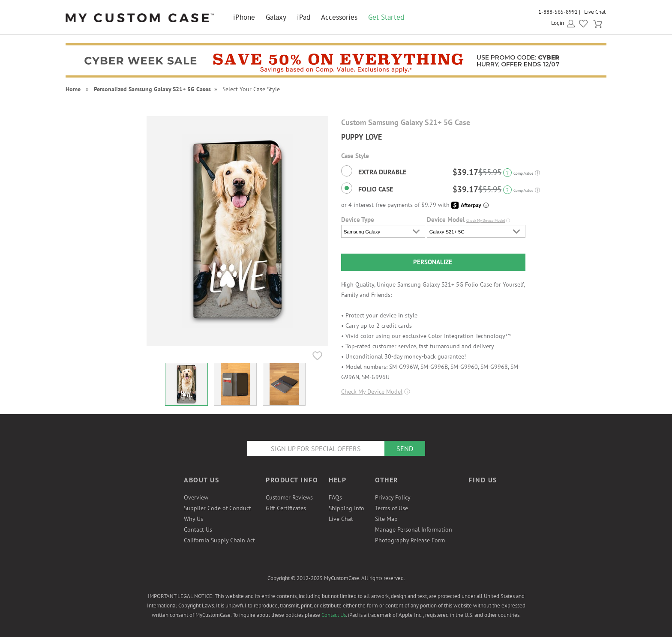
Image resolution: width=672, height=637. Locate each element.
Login (558, 23)
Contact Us (198, 529)
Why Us (193, 519)
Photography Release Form (410, 540)
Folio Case (367, 188)
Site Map (386, 519)
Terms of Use (391, 508)
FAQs (335, 497)
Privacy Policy (393, 497)
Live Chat (595, 12)
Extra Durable (374, 171)
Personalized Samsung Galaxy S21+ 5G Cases (152, 89)
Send (405, 449)
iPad (304, 17)
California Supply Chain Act (219, 540)
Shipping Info (346, 508)
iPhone (244, 17)
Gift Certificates (286, 508)
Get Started (386, 17)
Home (73, 89)
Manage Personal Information (414, 529)
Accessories (339, 17)
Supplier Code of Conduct (217, 508)
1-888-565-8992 (558, 12)
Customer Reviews (289, 497)
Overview (196, 497)
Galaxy (276, 17)
